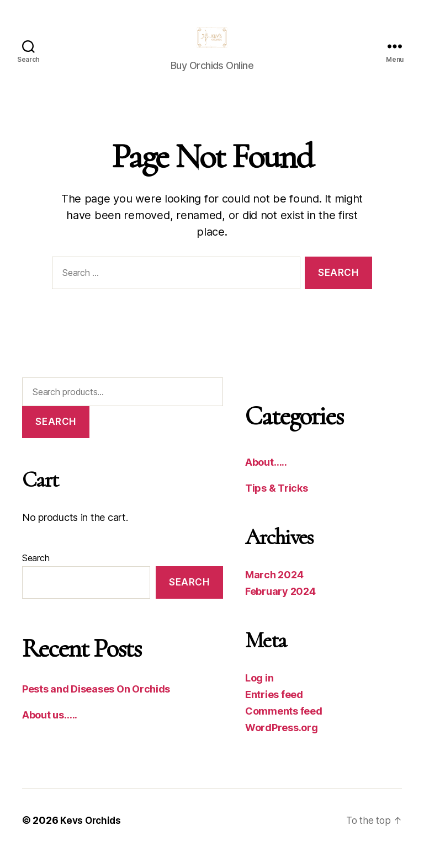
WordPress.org (282, 744)
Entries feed (274, 711)
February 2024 (280, 608)
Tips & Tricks (277, 505)
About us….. (50, 731)
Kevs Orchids (92, 837)
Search (55, 438)
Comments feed (284, 728)
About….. (266, 479)
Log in (259, 694)
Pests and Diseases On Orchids (96, 705)
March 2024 (274, 591)
